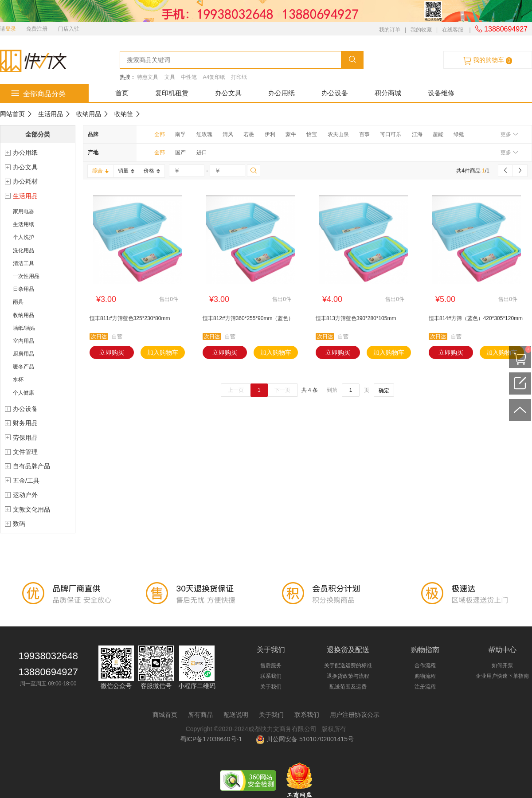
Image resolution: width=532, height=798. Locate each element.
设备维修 (441, 93)
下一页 (282, 390)
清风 (228, 134)
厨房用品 (23, 354)
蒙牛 (291, 134)
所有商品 (200, 715)
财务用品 (25, 423)
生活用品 (51, 114)
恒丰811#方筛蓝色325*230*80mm (130, 318)
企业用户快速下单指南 (502, 676)
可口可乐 (391, 134)
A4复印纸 (214, 77)
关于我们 (271, 687)
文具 (170, 77)
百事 (364, 134)
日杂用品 (23, 289)
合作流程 (425, 665)
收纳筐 (124, 114)
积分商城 (388, 93)
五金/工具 (26, 481)
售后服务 (271, 665)
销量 (126, 171)
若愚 (249, 134)
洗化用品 (23, 250)
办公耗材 (25, 181)
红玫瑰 (204, 134)
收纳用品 (89, 114)
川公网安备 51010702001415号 (305, 739)
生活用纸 (23, 224)
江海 (417, 134)
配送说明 (236, 715)
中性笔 (189, 77)
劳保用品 (25, 438)
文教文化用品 (31, 509)
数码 (19, 524)
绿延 (459, 134)
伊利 (270, 134)
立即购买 (112, 352)
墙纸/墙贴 (24, 328)
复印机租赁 (172, 93)
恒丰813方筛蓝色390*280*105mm (356, 318)
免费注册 (37, 29)
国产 (180, 153)
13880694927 (501, 29)
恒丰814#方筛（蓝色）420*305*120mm (476, 318)
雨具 (18, 302)
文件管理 (25, 452)
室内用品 (23, 341)
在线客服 (453, 30)
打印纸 (239, 77)
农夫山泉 (338, 134)
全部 (160, 134)
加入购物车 (163, 352)
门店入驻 (69, 29)
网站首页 (12, 114)
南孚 (180, 134)
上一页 (236, 390)
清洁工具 (23, 263)
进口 (202, 153)
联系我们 (271, 676)
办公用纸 (282, 93)
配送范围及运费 (348, 687)
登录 (11, 29)
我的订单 (390, 30)
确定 (384, 391)
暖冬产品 (23, 367)
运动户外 (25, 495)
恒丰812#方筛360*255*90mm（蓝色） (248, 318)
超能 (438, 134)
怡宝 (312, 134)
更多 (509, 134)
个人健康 (23, 393)
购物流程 (425, 676)
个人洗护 (23, 237)
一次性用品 (26, 276)
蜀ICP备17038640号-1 (213, 739)
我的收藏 (421, 30)
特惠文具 (148, 77)
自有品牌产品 (31, 466)
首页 (122, 93)
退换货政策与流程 (348, 676)
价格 (152, 171)
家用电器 (23, 211)
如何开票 (502, 665)
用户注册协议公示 (355, 715)
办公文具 (228, 93)
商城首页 (165, 715)
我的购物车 (488, 60)
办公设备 (335, 93)
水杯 (18, 379)
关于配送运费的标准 (348, 665)
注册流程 (425, 687)
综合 (100, 171)
